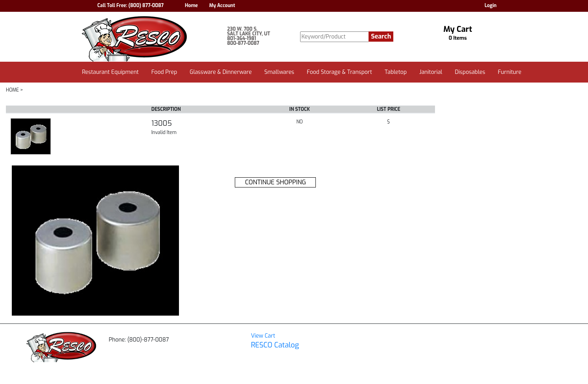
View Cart (263, 336)
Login (491, 6)
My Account (222, 6)
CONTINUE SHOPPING (276, 182)
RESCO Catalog (275, 345)
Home (191, 6)
